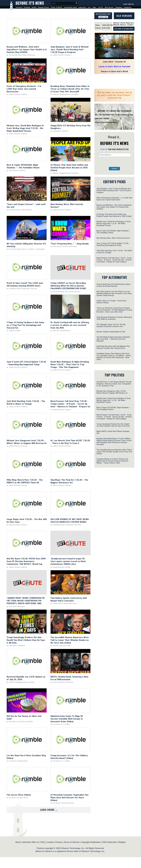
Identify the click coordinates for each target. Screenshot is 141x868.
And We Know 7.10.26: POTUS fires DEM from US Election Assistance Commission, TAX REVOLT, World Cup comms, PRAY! (26, 563)
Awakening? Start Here (29, 289)
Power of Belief (57, 7)
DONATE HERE (103, 17)
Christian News (23, 761)
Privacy (59, 842)
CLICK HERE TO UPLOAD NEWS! (124, 29)
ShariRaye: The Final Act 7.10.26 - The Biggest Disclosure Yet (69, 481)
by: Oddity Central (57, 603)
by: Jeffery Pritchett (57, 55)
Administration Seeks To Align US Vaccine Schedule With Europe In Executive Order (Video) (67, 719)
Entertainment (65, 331)
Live (89, 7)
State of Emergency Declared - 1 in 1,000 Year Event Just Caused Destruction (24, 89)
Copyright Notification (91, 842)
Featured (19, 7)
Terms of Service (72, 842)
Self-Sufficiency (27, 210)
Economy (27, 7)
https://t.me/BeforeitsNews (106, 122)
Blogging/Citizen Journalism (69, 94)
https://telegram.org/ (125, 115)
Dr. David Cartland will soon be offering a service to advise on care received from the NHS (70, 325)
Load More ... (49, 810)
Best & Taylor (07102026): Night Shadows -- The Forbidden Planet (23, 166)
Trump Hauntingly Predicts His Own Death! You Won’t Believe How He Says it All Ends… (26, 640)
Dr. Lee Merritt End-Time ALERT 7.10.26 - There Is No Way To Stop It (70, 442)
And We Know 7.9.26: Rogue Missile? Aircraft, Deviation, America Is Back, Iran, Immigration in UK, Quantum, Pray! (114, 384)
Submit (114, 169)
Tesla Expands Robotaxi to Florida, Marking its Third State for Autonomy (114, 318)
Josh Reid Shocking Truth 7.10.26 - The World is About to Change (26, 402)
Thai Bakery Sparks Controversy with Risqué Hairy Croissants (69, 599)
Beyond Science (44, 7)
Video (94, 7)
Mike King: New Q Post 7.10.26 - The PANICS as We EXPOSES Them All (25, 481)
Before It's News (30, 3)
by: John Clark (11, 607)
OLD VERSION (124, 16)
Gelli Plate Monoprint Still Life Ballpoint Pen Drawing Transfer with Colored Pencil (113, 347)
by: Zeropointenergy (57, 292)
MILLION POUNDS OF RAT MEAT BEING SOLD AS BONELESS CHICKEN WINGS (70, 521)
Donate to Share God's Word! (114, 71)
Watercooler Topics (70, 603)
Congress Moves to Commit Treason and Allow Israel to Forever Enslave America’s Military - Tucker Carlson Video (112, 461)
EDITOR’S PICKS (114, 182)
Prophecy (68, 55)
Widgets (122, 842)
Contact (50, 842)
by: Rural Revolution (13, 210)
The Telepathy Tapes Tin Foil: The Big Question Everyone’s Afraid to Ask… (111, 325)
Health (34, 7)
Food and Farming (67, 803)
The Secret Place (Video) (19, 795)
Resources (31, 55)
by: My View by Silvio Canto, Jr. (17, 249)
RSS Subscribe (109, 842)
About (18, 842)
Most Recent (109, 7)
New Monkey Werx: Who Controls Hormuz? (113, 238)
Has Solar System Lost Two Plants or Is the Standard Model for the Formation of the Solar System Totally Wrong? (114, 293)
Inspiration (82, 7)
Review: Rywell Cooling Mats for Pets (111, 332)
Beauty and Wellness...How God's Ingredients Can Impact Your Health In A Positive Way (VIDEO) (27, 50)
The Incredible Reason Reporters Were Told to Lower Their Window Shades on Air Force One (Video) (70, 640)
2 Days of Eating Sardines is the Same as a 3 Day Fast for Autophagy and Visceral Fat (25, 325)
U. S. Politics (66, 724)
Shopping (119, 7)
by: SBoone (54, 173)
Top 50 (100, 7)
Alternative (21, 607)
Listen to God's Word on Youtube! (114, 67)
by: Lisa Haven (12, 646)
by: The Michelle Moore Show (17, 55)
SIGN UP (104, 149)
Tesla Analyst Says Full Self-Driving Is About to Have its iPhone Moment (113, 285)
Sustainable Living (70, 7)
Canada (68, 567)
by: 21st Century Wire (58, 682)
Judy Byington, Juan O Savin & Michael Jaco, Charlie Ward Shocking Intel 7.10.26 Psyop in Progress (69, 50)
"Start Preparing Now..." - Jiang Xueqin (70, 244)
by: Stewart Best (12, 170)
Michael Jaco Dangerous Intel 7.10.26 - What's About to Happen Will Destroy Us (27, 442)
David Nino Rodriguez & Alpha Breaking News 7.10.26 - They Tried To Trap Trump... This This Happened (70, 364)
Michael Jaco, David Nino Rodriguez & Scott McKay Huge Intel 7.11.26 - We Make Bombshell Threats (25, 128)
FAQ (43, 842)
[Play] (114, 46)
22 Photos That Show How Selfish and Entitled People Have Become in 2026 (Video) (69, 168)
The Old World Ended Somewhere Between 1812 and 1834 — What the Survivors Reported (113, 339)
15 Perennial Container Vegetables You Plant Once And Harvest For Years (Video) (69, 798)
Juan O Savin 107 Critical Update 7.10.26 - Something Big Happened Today (26, 363)
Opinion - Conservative (37, 249)
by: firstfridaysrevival (13, 289)
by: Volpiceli (54, 94)
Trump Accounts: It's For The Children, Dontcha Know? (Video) (69, 757)
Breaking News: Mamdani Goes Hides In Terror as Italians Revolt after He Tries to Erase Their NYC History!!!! (70, 89)
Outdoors (65, 131)
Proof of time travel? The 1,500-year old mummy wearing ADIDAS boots (25, 284)
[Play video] (27, 32)
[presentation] (114, 162)
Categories (127, 7)
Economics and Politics (69, 246)
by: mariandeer (56, 131)
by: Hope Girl (55, 331)
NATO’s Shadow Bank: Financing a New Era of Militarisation (69, 678)
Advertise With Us (31, 842)
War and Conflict (65, 646)
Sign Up (131, 4)
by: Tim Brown (55, 724)
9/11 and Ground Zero (73, 292)
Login (125, 4)
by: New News (55, 246)
